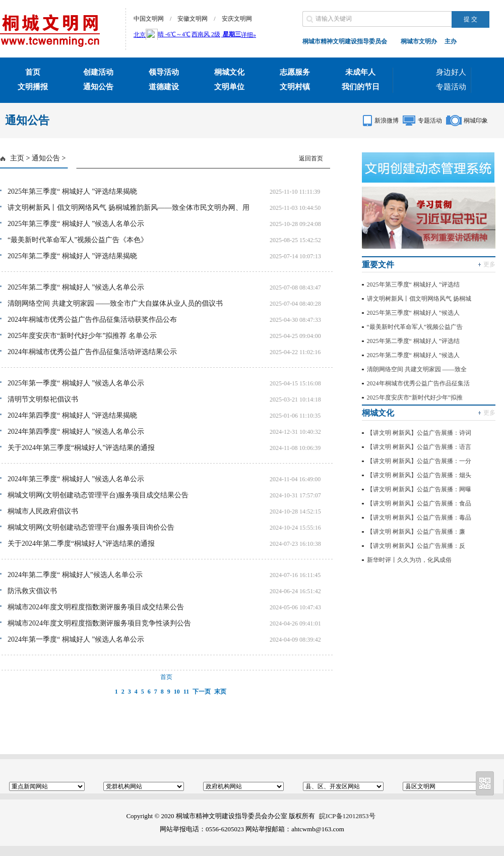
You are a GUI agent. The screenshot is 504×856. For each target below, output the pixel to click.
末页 (220, 692)
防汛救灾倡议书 (32, 591)
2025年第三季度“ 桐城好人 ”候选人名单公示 (76, 224)
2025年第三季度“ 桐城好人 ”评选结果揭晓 (72, 191)
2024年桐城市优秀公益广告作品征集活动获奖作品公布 (92, 320)
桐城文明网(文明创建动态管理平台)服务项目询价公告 (91, 527)
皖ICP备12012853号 (347, 816)
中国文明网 (149, 19)
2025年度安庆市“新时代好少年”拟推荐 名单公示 (82, 336)
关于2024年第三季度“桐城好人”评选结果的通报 (81, 448)
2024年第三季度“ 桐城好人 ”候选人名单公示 (76, 479)
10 (177, 692)
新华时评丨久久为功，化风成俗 (409, 560)
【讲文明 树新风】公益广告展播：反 (416, 546)
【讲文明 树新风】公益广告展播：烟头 (419, 475)
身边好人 (451, 72)
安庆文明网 (237, 19)
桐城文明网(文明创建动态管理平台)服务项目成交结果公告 (98, 495)
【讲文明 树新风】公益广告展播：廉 (416, 532)
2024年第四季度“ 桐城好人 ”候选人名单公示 (76, 432)
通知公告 (46, 158)
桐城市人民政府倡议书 (43, 511)
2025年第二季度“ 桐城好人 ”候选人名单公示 (76, 287)
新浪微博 (387, 121)
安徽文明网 (193, 19)
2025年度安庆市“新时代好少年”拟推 (415, 397)
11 (186, 692)
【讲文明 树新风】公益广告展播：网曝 (419, 489)
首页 (166, 677)
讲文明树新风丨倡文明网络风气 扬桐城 (419, 299)
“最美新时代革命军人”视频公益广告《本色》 (78, 240)
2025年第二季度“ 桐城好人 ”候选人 (414, 355)
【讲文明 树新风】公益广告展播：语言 (419, 447)
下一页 (202, 692)
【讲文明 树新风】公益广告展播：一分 (419, 461)
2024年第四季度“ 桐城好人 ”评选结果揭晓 (72, 415)
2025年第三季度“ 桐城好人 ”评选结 (414, 284)
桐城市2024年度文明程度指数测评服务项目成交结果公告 (96, 607)
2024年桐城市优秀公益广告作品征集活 (418, 383)
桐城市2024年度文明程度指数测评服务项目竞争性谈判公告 (99, 623)
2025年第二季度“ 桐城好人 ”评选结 (414, 341)
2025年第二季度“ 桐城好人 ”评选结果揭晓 (72, 256)
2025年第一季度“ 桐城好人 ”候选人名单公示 (76, 383)
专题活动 (451, 87)
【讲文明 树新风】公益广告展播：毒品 (419, 518)
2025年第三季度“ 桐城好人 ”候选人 (414, 313)
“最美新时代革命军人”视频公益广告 (415, 327)
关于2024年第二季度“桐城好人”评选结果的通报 (81, 544)
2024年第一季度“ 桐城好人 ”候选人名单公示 (76, 639)
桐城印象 (476, 121)
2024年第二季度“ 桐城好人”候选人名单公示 (75, 575)
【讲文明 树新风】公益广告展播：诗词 (419, 433)
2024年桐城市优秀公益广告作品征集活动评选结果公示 (92, 352)
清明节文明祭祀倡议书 (43, 399)
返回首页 (311, 158)
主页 (17, 158)
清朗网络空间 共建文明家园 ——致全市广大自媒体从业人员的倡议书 (115, 303)
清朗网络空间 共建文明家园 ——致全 (417, 369)
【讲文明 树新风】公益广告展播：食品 (419, 503)
